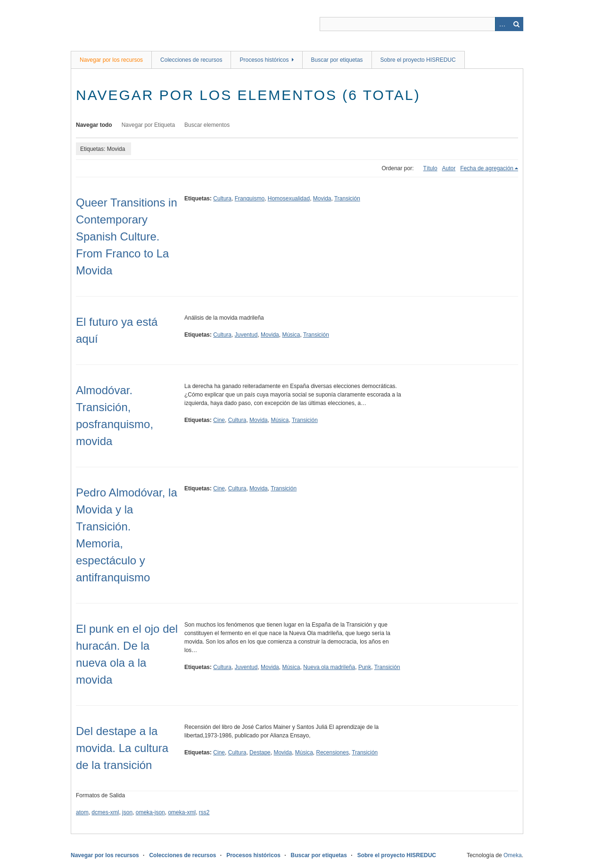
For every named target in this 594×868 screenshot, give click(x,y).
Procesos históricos (264, 60)
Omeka (513, 855)
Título (430, 168)
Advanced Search (502, 24)
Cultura (222, 198)
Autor (449, 168)
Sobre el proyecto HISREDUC (418, 60)
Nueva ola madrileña (329, 667)
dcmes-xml (105, 812)
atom (82, 812)
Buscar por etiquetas (337, 60)
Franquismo (250, 198)
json (127, 812)
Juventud (246, 335)
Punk (365, 667)
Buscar (516, 24)
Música (291, 335)
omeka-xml (182, 812)
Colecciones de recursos (191, 60)
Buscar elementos (207, 125)
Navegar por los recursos (111, 60)
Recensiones (333, 752)
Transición (347, 198)
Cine (219, 420)
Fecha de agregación (487, 168)
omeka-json (150, 812)
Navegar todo (94, 125)
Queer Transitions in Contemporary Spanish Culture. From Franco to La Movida (127, 236)
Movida (322, 198)
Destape (260, 752)
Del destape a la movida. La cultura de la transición (122, 748)
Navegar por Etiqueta (148, 125)
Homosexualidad (289, 198)
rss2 (204, 812)
